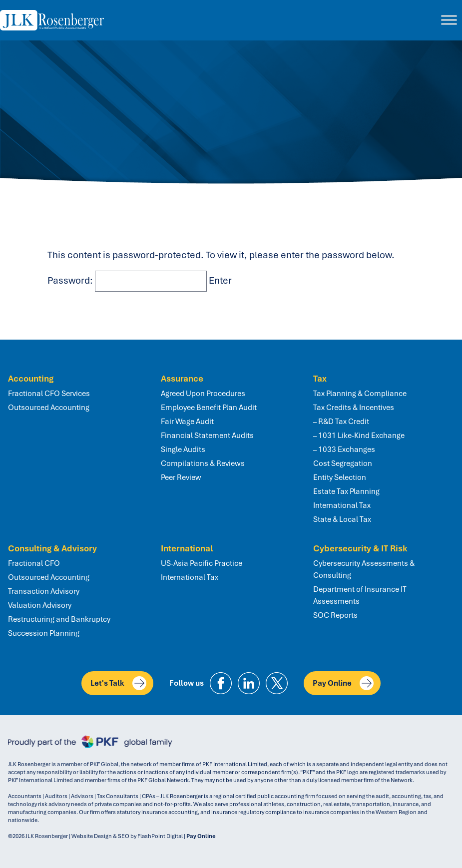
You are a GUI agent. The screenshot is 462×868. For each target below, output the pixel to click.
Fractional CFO (34, 563)
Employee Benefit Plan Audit (209, 408)
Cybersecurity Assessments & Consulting (364, 569)
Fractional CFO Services (49, 394)
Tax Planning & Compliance (360, 394)
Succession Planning (44, 633)
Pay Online (343, 683)
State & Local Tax (342, 519)
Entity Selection (340, 477)
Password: (127, 280)
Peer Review (181, 477)
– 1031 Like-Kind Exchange (359, 435)
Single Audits (183, 449)
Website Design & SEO (100, 836)
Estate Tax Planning (346, 491)
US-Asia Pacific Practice (202, 563)
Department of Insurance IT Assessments (360, 595)
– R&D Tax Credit (341, 422)
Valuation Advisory (40, 605)
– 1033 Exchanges (344, 449)
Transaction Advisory (44, 591)
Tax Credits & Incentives (354, 408)
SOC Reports (335, 615)
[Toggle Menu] (449, 20)
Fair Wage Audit (187, 422)
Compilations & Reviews (203, 463)
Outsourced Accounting (49, 408)
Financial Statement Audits (207, 435)
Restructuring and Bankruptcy (59, 619)
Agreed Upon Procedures (203, 394)
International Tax (342, 505)
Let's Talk (118, 683)
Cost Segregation (343, 463)
